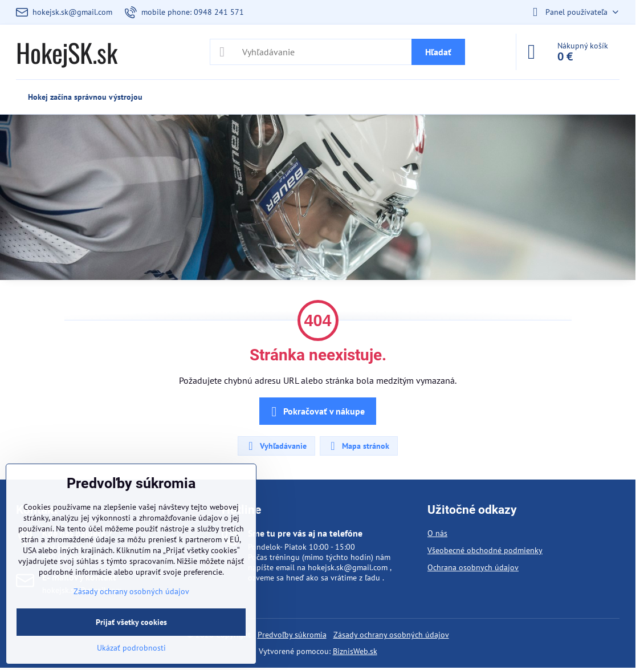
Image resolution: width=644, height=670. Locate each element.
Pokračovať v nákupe (316, 412)
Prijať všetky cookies (131, 622)
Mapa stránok (358, 446)
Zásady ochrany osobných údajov (391, 635)
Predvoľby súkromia (292, 635)
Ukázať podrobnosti (131, 648)
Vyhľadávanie (276, 446)
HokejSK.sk (67, 52)
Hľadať (438, 52)
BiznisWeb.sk (355, 651)
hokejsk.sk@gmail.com (348, 567)
